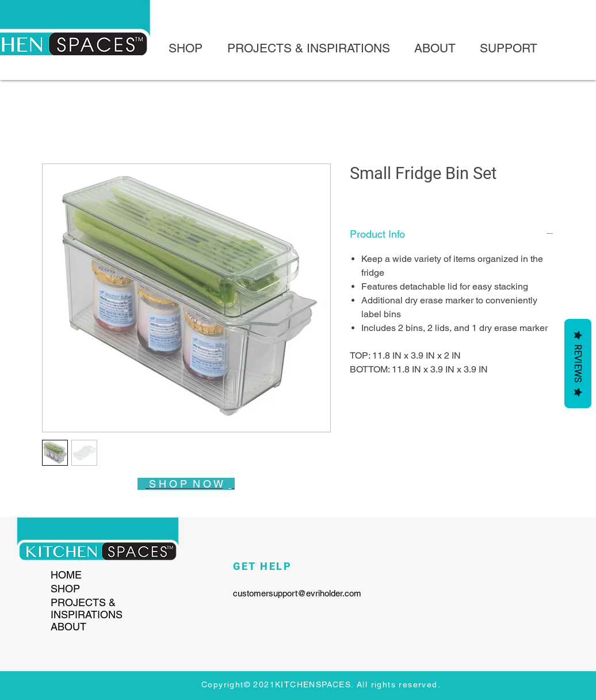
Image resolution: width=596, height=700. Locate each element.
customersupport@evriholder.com (297, 593)
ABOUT (68, 627)
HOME (66, 575)
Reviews (578, 364)
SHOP (65, 589)
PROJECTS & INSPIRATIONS (87, 608)
